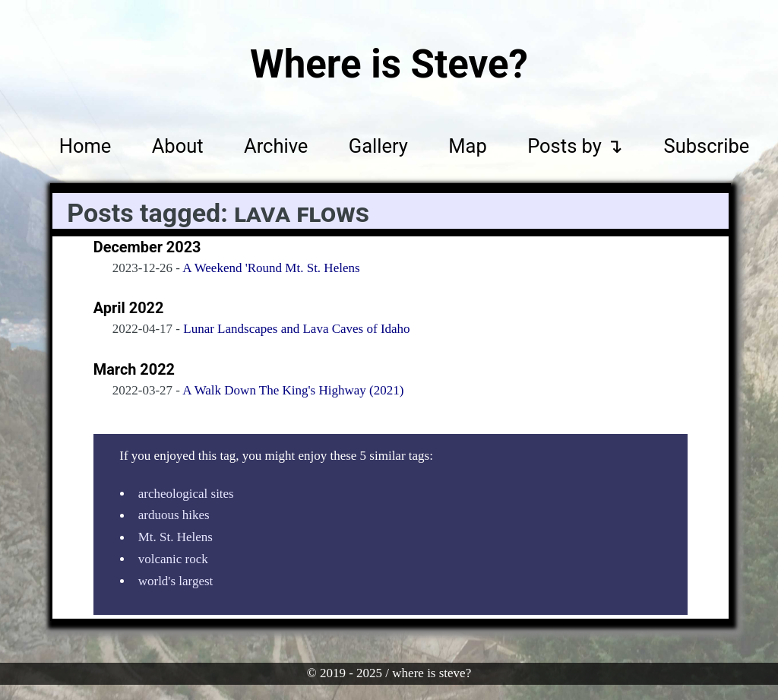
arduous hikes (174, 516)
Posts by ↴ (575, 145)
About (178, 145)
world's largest (176, 581)
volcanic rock (173, 559)
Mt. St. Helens (176, 538)
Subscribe (707, 145)
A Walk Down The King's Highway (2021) (293, 390)
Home (85, 145)
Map (467, 145)
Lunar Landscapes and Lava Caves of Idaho (296, 329)
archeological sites (186, 494)
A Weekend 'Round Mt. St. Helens (271, 268)
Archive (276, 145)
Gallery (378, 145)
